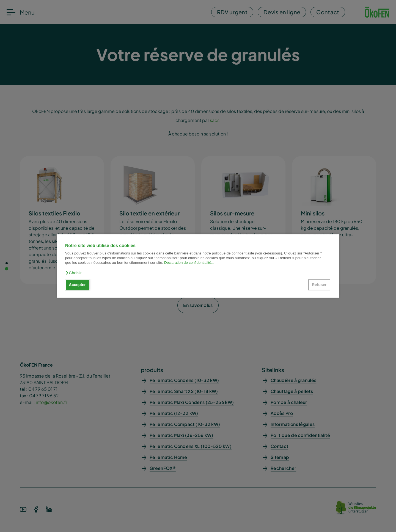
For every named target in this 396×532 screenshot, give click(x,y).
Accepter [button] (77, 285)
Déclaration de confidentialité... (189, 263)
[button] (73, 273)
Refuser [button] (319, 285)
